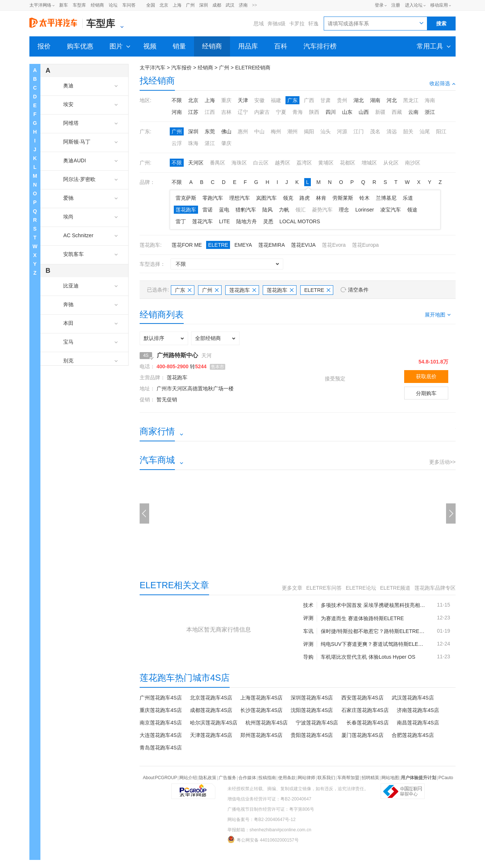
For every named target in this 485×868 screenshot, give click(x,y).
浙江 (430, 112)
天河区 (196, 163)
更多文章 (292, 588)
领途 (412, 210)
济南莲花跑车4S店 (418, 710)
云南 (413, 112)
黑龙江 (411, 100)
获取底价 (426, 376)
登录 (379, 5)
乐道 (408, 198)
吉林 (226, 112)
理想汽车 (240, 198)
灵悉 (268, 221)
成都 (217, 5)
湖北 (359, 100)
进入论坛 (414, 5)
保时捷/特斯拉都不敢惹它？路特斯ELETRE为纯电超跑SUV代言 (373, 631)
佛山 (226, 131)
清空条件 (358, 290)
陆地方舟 (247, 221)
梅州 (276, 131)
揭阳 (309, 131)
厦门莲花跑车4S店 (362, 735)
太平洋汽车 (152, 68)
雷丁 (181, 221)
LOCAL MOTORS (300, 221)
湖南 (375, 100)
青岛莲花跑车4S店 (161, 748)
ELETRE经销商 (253, 68)
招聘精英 (370, 778)
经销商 (97, 5)
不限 (177, 100)
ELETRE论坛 (361, 588)
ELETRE (218, 245)
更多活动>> (442, 462)
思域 (259, 23)
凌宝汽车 (391, 210)
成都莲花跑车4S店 (211, 710)
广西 (309, 100)
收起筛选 (443, 83)
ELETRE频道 (395, 588)
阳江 (441, 131)
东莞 (210, 131)
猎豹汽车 (246, 210)
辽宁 (243, 112)
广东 (292, 100)
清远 (392, 131)
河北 (392, 100)
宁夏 (281, 112)
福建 (276, 100)
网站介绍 (188, 778)
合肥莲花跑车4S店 (413, 735)
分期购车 (426, 393)
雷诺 (208, 210)
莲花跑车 (186, 210)
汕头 (326, 131)
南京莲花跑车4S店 (161, 723)
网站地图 (390, 778)
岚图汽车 (266, 198)
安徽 (259, 100)
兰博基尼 (386, 198)
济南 (243, 5)
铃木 (364, 198)
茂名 (375, 131)
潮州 (292, 131)
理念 (344, 210)
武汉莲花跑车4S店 (413, 698)
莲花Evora (334, 245)
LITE (224, 221)
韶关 (408, 131)
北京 (164, 5)
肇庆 (226, 143)
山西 (364, 112)
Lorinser (365, 210)
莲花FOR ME (187, 245)
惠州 (243, 131)
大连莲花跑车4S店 (161, 735)
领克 (288, 198)
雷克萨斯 (186, 198)
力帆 (284, 210)
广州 (190, 5)
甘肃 (326, 100)
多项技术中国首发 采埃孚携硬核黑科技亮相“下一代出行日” (373, 605)
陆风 (267, 210)
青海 (298, 112)
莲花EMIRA (272, 245)
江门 (359, 131)
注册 (396, 5)
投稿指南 (267, 778)
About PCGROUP (160, 778)
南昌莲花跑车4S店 (418, 723)
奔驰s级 (276, 23)
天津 (243, 100)
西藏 (397, 112)
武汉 (230, 5)
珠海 (193, 143)
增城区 (369, 163)
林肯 (321, 198)
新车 (64, 5)
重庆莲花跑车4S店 (161, 710)
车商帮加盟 (348, 778)
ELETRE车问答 (324, 588)
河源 (342, 131)
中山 (259, 131)
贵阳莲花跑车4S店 (312, 735)
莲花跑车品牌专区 (435, 588)
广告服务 (227, 778)
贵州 (342, 100)
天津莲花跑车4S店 (211, 735)
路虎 (305, 198)
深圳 (204, 5)
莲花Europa (365, 245)
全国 (151, 5)
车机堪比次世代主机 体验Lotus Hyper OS (368, 657)
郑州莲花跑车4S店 (261, 735)
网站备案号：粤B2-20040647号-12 (261, 820)
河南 (177, 112)
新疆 (380, 112)
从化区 (391, 163)
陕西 (314, 112)
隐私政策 (208, 778)
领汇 (301, 210)
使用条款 (287, 778)
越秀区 (283, 163)
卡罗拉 (297, 23)
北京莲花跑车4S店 (211, 698)
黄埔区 (326, 163)
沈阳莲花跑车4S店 (312, 710)
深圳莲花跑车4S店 (312, 698)
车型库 (79, 5)
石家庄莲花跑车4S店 (365, 710)
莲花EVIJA (303, 245)
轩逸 (313, 23)
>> (255, 5)
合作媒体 (247, 778)
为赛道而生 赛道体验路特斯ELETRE (362, 618)
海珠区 (239, 163)
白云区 (261, 163)
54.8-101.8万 (433, 362)
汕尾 (425, 131)
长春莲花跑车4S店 (368, 723)
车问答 (129, 5)
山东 (347, 112)
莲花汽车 (202, 221)
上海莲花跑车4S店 (261, 698)
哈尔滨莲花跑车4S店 (214, 723)
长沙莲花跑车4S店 (261, 710)
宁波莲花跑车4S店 (317, 723)
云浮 (177, 143)
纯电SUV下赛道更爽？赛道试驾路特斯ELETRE (373, 644)
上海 (177, 5)
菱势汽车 (322, 210)
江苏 (193, 112)
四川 (331, 112)
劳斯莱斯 (343, 198)
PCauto (446, 778)
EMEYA (243, 245)
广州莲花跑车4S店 (161, 698)
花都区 (348, 163)
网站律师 (306, 778)
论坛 (113, 5)
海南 (430, 100)
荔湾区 (304, 163)
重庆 (226, 100)
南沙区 (413, 163)
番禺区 (218, 163)
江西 (210, 112)
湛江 (210, 143)
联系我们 (326, 778)
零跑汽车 (213, 198)
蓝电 (224, 210)
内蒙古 (262, 112)
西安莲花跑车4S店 (362, 698)
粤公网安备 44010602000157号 (263, 839)
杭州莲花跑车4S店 (267, 723)
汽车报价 (182, 68)
